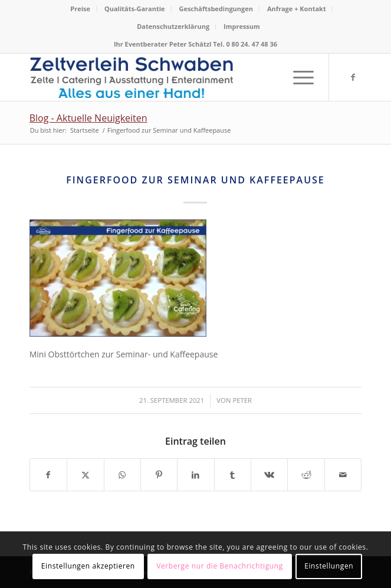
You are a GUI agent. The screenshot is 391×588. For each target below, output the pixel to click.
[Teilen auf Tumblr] (233, 475)
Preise (80, 9)
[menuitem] (80, 9)
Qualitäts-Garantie (135, 9)
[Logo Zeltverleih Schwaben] (162, 77)
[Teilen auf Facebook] (48, 475)
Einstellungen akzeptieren (88, 566)
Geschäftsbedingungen (216, 9)
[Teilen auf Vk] (269, 475)
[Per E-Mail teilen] (343, 475)
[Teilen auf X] (85, 475)
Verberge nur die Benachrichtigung (220, 566)
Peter (242, 400)
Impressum (242, 26)
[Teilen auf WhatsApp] (122, 475)
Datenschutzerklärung (173, 26)
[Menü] (298, 77)
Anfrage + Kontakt (297, 9)
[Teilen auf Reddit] (306, 475)
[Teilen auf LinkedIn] (195, 475)
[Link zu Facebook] (353, 77)
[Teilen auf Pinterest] (159, 475)
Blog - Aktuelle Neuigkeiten (88, 118)
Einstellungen (329, 566)
